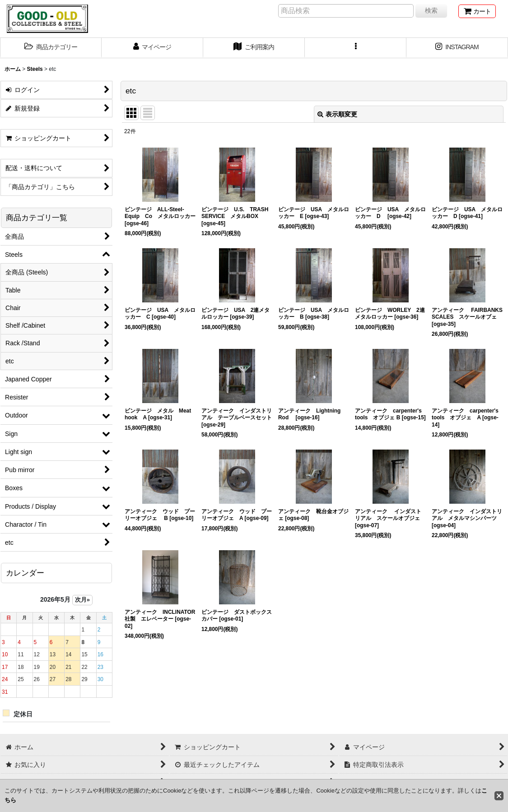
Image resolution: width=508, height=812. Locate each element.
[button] (51, 48)
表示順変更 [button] (337, 114)
